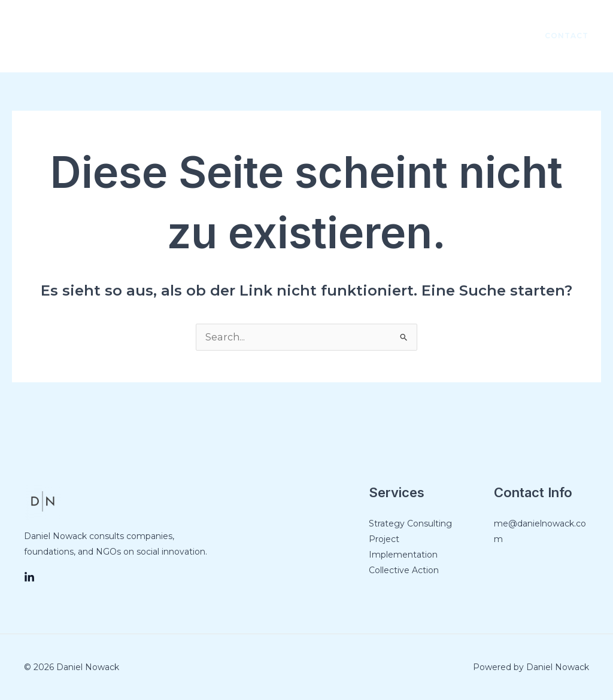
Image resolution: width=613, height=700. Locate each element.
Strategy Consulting (410, 524)
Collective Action (404, 570)
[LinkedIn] (500, 36)
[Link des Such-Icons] (63, 36)
